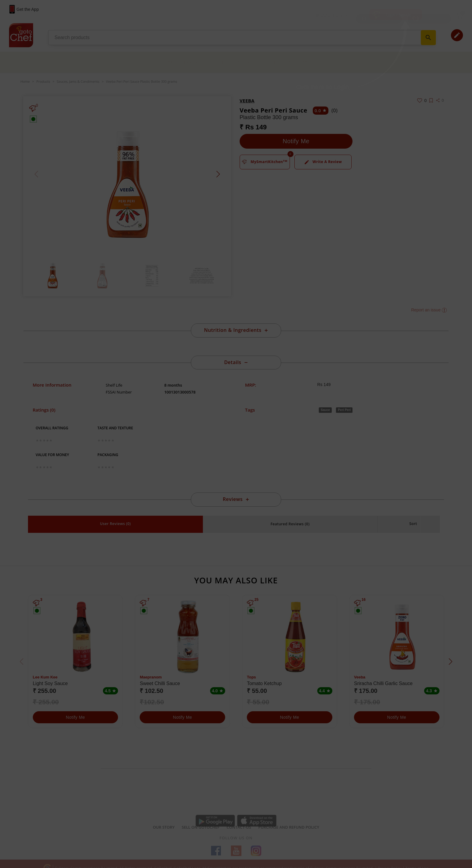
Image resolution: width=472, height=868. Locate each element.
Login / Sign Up (399, 15)
